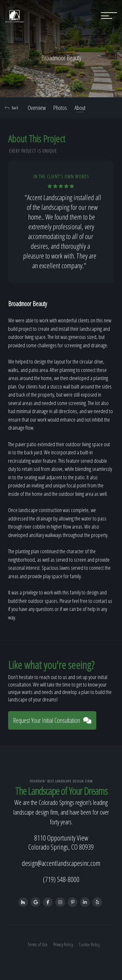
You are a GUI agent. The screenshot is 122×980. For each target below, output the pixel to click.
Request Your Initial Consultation (52, 720)
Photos (60, 108)
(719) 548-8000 (61, 879)
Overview (37, 108)
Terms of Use (38, 944)
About (80, 108)
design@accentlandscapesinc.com (61, 863)
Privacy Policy (63, 944)
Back (12, 108)
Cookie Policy (89, 944)
